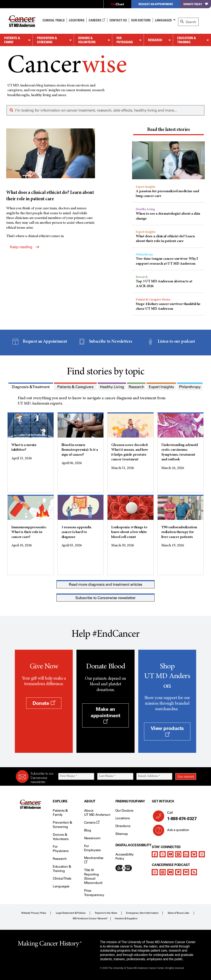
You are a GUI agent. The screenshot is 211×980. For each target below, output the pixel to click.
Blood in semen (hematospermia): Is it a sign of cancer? (80, 450)
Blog (88, 830)
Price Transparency (94, 893)
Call (180, 816)
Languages (163, 20)
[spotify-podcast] (163, 872)
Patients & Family (12, 40)
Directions (123, 826)
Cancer (67, 66)
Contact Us (118, 20)
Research (155, 40)
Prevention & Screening (47, 40)
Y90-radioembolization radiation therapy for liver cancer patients (179, 532)
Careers (97, 20)
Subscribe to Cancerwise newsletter (105, 598)
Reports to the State (106, 913)
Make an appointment (105, 715)
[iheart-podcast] (186, 872)
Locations (123, 818)
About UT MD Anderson (97, 813)
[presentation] (168, 130)
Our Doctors (141, 20)
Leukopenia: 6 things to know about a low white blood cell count (129, 532)
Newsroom (92, 838)
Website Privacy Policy (34, 913)
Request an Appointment (156, 4)
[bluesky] (194, 854)
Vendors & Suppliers (126, 918)
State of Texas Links (178, 913)
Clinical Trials (53, 20)
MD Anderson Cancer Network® (90, 918)
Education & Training (187, 40)
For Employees (92, 848)
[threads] (202, 854)
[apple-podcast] (155, 872)
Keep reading (24, 247)
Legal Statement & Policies (71, 913)
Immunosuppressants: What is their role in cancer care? (29, 532)
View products (167, 731)
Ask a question (176, 831)
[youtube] (170, 854)
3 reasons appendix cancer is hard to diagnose (77, 532)
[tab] (168, 130)
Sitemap (122, 834)
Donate (44, 703)
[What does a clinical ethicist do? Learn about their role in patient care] (51, 165)
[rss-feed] (194, 872)
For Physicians (125, 40)
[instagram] (178, 854)
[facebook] (155, 854)
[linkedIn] (186, 854)
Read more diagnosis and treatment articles (105, 584)
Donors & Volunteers (87, 40)
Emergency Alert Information (142, 913)
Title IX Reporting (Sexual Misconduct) (93, 876)
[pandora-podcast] (178, 872)
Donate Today (196, 4)
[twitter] (163, 854)
